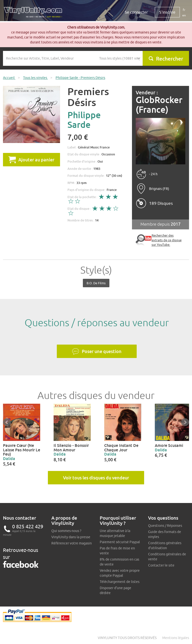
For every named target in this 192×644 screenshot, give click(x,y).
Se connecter (136, 12)
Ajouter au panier (31, 160)
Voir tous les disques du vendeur (96, 478)
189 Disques (161, 203)
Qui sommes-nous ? (66, 531)
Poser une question (97, 352)
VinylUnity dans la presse (71, 537)
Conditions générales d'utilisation (165, 545)
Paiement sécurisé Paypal (120, 542)
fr (184, 10)
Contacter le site (161, 565)
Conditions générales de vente (167, 557)
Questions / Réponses (165, 526)
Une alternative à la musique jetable (115, 533)
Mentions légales (176, 638)
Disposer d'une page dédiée (115, 590)
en (184, 15)
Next (185, 422)
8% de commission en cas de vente (119, 562)
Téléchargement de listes (120, 582)
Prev (7, 422)
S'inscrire (167, 12)
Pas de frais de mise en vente (117, 551)
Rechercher (166, 59)
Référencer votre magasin (72, 543)
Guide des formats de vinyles (165, 534)
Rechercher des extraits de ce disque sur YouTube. (167, 240)
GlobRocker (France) (159, 105)
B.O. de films (96, 283)
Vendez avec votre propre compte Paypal (120, 573)
